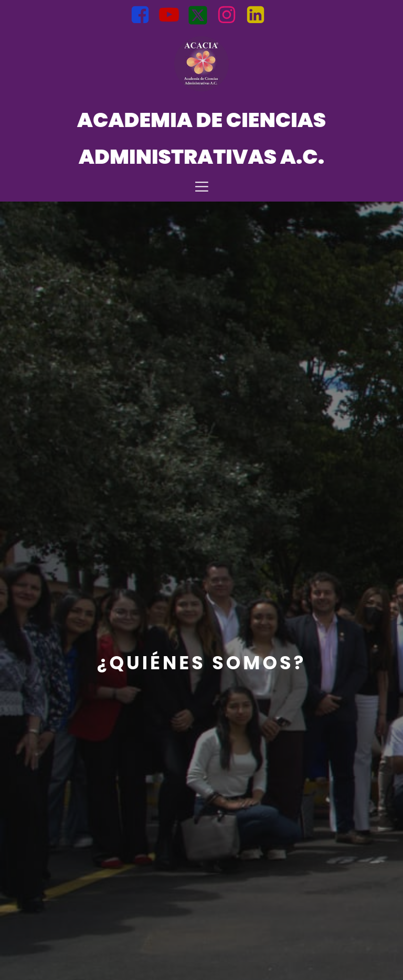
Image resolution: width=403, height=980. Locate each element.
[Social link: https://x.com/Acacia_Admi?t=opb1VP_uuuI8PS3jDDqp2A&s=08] (202, 15)
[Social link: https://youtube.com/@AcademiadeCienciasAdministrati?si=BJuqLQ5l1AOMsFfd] (173, 15)
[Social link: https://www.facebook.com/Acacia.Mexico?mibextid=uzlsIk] (144, 15)
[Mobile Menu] (202, 186)
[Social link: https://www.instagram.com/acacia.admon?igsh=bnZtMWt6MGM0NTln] (231, 15)
